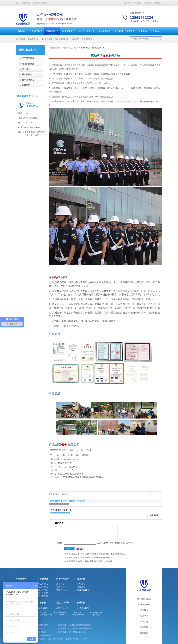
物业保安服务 (68, 31)
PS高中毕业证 (78, 615)
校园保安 (81, 587)
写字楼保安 (27, 74)
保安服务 (65, 494)
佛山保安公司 (62, 590)
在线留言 (157, 3)
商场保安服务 (52, 31)
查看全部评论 (155, 515)
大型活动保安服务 (86, 31)
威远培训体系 (105, 31)
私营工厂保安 (42, 593)
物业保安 (75, 39)
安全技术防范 (47, 39)
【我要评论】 (67, 510)
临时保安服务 (144, 605)
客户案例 (119, 31)
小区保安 (81, 584)
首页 (59, 48)
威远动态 (144, 616)
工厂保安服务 (36, 31)
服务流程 (144, 627)
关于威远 (143, 31)
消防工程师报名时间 (43, 615)
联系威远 (155, 31)
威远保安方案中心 (69, 48)
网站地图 (137, 3)
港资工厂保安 (42, 584)
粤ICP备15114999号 (80, 639)
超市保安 (60, 584)
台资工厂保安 (42, 590)
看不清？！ (131, 543)
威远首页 (22, 31)
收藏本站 (127, 3)
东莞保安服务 (39, 613)
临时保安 (26, 85)
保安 (105, 55)
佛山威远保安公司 (62, 39)
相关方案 (81, 501)
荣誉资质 (131, 31)
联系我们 (147, 3)
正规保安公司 (33, 39)
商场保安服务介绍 (98, 48)
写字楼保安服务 (144, 599)
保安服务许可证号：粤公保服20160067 (55, 24)
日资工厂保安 (42, 587)
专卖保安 (60, 587)
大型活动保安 (28, 80)
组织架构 (144, 610)
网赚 (62, 615)
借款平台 (96, 615)
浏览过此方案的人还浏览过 (62, 501)
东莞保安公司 (87, 39)
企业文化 (144, 622)
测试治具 (78, 613)
